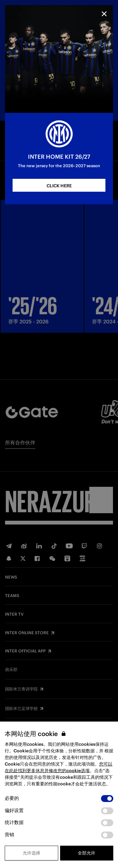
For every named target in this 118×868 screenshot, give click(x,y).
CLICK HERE (59, 186)
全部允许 (87, 853)
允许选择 (31, 853)
